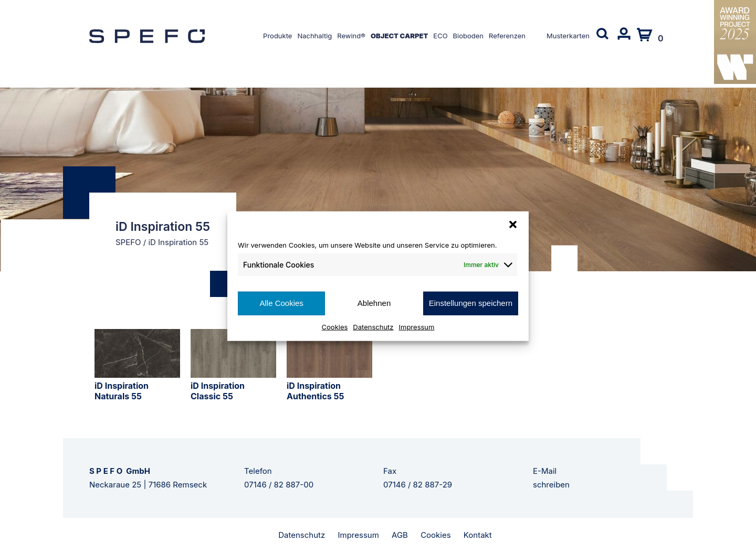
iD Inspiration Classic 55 (218, 391)
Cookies (335, 326)
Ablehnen (374, 303)
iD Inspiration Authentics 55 (316, 391)
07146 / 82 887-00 (279, 485)
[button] (513, 225)
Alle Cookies (281, 303)
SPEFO (128, 242)
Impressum (417, 326)
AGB (400, 535)
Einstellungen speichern (471, 303)
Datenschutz (373, 326)
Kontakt (478, 535)
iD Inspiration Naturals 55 (122, 391)
